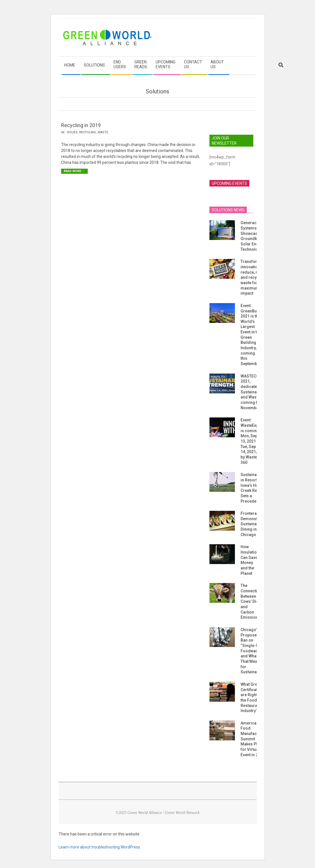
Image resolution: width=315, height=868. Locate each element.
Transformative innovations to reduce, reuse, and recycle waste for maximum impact (255, 277)
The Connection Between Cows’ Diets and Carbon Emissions (251, 601)
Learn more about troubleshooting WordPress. (100, 847)
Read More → (74, 171)
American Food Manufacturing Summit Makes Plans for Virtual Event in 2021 (254, 739)
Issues (72, 132)
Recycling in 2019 (81, 125)
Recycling (88, 132)
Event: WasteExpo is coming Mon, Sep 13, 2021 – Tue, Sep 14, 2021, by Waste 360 (251, 441)
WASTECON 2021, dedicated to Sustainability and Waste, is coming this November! (253, 392)
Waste (103, 132)
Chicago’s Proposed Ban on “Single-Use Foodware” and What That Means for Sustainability (253, 651)
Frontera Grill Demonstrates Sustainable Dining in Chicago (254, 524)
